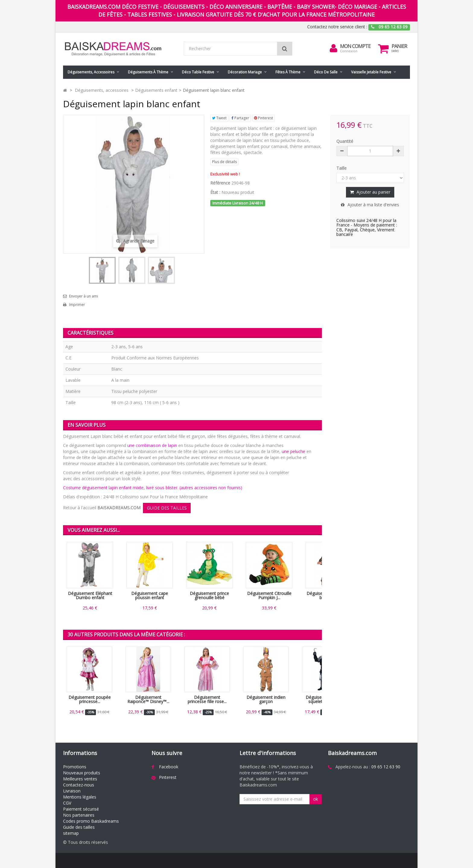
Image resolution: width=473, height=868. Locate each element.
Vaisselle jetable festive (371, 72)
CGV (67, 803)
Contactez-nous (79, 785)
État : (215, 192)
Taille (342, 168)
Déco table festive (198, 72)
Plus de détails (224, 162)
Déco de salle (326, 72)
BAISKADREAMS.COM (119, 508)
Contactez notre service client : (337, 27)
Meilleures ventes (80, 779)
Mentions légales (80, 797)
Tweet (219, 118)
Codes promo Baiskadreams (91, 821)
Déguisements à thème (148, 72)
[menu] (333, 48)
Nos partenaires (79, 815)
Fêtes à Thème (288, 72)
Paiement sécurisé (81, 809)
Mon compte (355, 46)
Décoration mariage (245, 72)
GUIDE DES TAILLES (167, 508)
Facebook (169, 767)
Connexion (349, 51)
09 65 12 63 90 (386, 767)
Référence (220, 183)
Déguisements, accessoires (91, 72)
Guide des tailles (79, 827)
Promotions (75, 767)
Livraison (72, 791)
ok (316, 799)
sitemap (71, 833)
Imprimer (77, 305)
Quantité (345, 141)
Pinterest (263, 118)
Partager (240, 118)
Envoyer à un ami (84, 296)
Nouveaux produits (82, 773)
